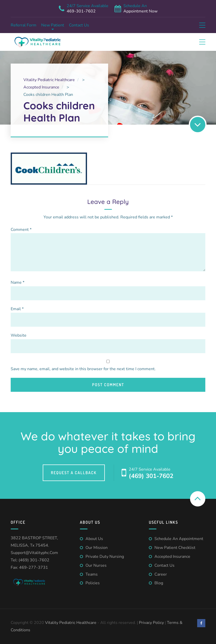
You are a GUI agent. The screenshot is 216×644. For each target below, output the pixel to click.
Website (19, 335)
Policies (93, 583)
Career (161, 574)
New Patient (53, 25)
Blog (159, 583)
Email (17, 309)
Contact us (79, 25)
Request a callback (74, 473)
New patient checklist (175, 548)
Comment (21, 230)
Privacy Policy (151, 623)
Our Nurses (96, 565)
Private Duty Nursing (105, 557)
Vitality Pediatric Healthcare (71, 623)
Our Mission (97, 548)
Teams (92, 574)
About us (94, 539)
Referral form (24, 25)
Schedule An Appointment (179, 539)
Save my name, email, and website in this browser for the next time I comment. (83, 369)
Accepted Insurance (172, 557)
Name (18, 282)
